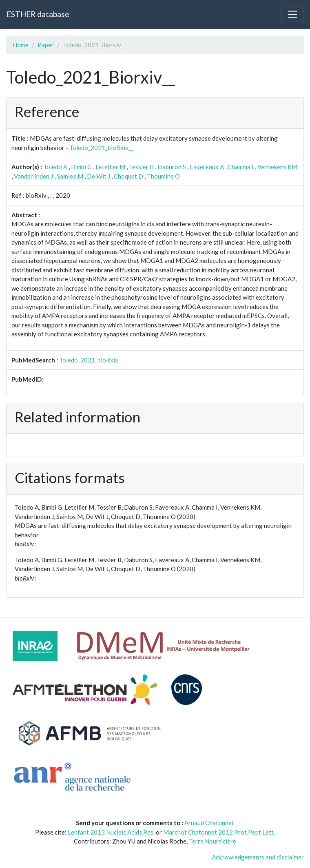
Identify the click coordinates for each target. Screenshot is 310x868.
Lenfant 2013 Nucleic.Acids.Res (111, 832)
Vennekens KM (277, 167)
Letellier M (110, 167)
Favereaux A (207, 167)
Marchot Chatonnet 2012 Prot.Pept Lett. (219, 832)
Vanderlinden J (33, 176)
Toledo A (55, 167)
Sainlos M (70, 176)
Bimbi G (81, 167)
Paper (46, 45)
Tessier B (141, 167)
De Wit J (99, 176)
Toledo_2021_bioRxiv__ (101, 148)
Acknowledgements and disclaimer (258, 857)
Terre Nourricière (213, 841)
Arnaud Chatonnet (209, 823)
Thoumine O (163, 176)
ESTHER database (38, 14)
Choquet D (128, 176)
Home (21, 45)
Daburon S (172, 167)
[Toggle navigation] (292, 14)
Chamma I (241, 167)
